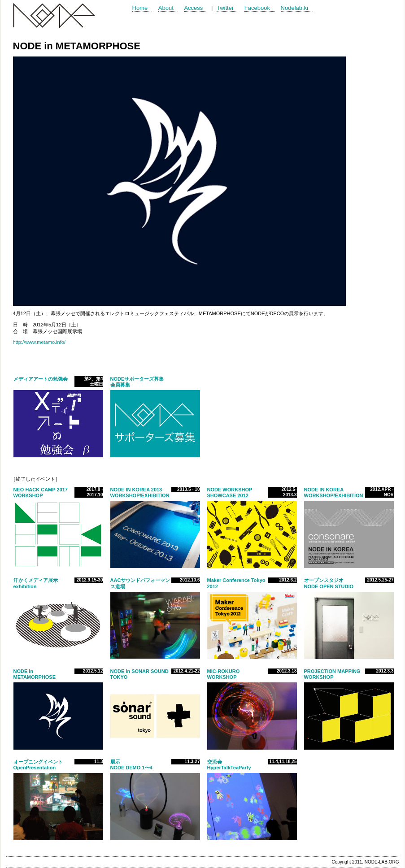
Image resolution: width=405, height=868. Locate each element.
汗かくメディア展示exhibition (36, 583)
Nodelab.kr (295, 8)
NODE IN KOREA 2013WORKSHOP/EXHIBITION (140, 493)
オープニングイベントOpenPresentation (38, 765)
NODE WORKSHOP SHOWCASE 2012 (230, 493)
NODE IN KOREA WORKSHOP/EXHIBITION (334, 493)
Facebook (257, 8)
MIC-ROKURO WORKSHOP (224, 674)
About (166, 8)
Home (140, 8)
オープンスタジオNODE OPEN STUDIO (329, 583)
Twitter (225, 8)
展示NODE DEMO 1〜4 (131, 765)
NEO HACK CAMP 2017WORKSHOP (41, 493)
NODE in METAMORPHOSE (35, 674)
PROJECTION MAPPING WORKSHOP (332, 674)
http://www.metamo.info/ (39, 342)
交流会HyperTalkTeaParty (232, 765)
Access (193, 8)
